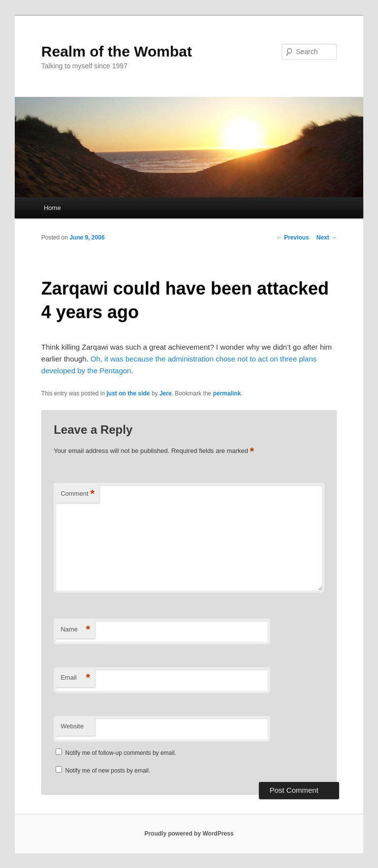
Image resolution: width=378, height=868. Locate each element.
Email (75, 678)
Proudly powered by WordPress (189, 834)
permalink (227, 393)
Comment (78, 494)
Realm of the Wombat (117, 51)
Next (327, 238)
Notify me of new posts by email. (108, 771)
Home (52, 208)
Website (72, 726)
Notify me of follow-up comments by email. (121, 753)
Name (75, 630)
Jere (166, 393)
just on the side (128, 393)
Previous (293, 238)
